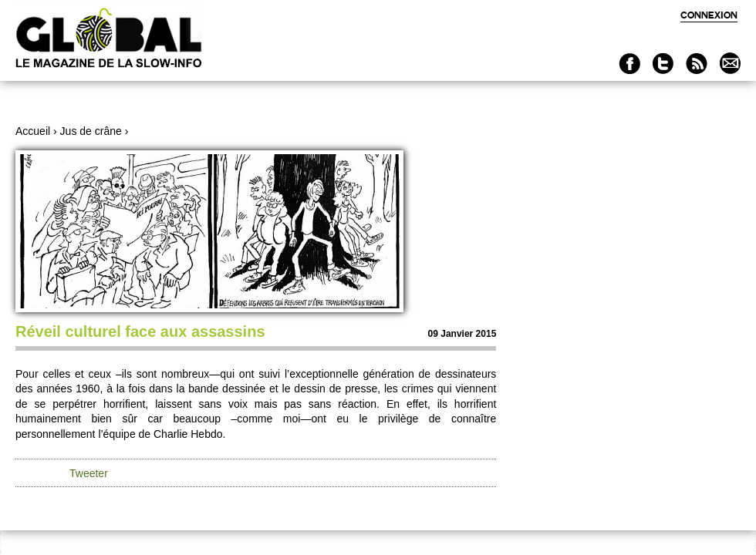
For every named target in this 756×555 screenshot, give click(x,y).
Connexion (709, 15)
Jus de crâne (91, 131)
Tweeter (89, 473)
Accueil (33, 131)
